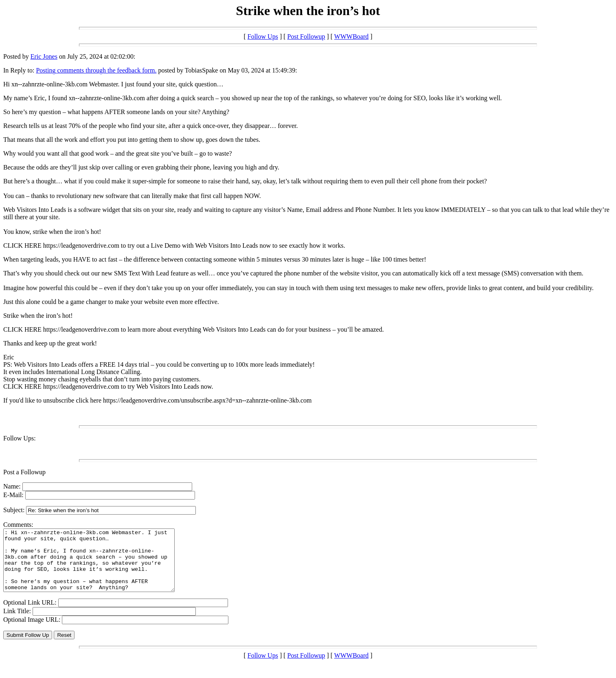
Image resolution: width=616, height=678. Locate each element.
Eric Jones (44, 56)
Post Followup (306, 36)
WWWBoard (351, 36)
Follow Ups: (20, 438)
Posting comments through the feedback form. (96, 70)
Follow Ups (263, 36)
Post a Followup (24, 472)
